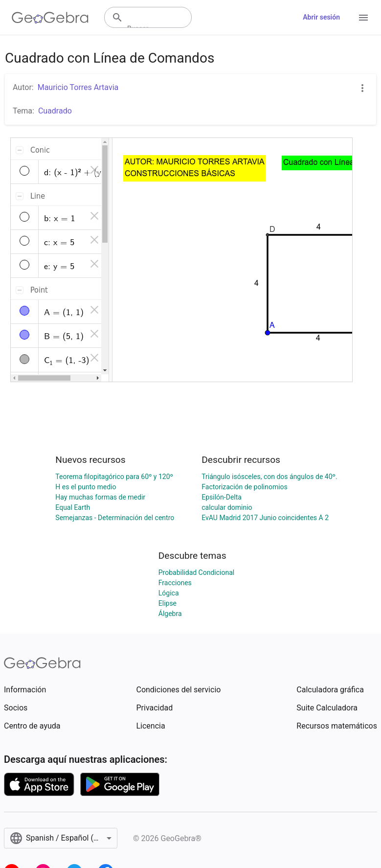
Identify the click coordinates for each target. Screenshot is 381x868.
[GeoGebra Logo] (50, 18)
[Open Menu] (363, 18)
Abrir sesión (321, 17)
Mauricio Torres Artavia (78, 87)
